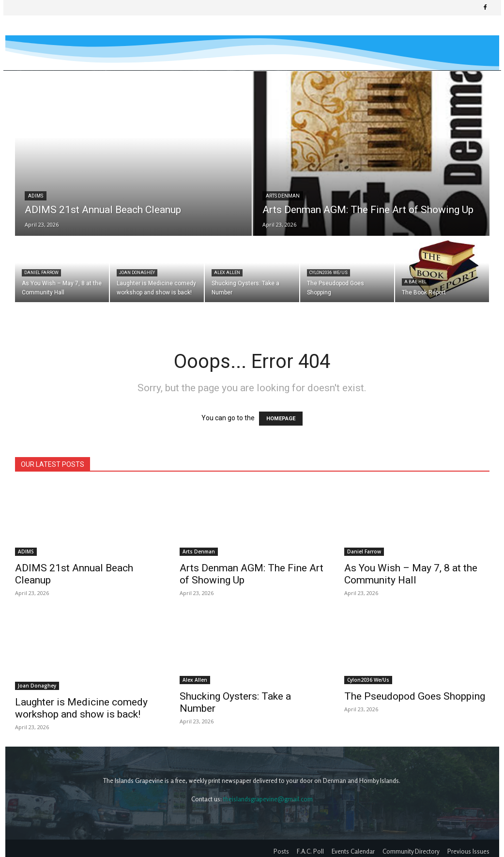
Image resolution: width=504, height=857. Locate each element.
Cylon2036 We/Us (328, 273)
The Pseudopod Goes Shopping (415, 696)
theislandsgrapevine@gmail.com (268, 799)
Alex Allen (227, 273)
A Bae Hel (415, 282)
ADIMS (36, 196)
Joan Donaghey (137, 273)
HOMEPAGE (281, 419)
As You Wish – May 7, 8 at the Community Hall (411, 574)
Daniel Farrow (41, 273)
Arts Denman (283, 196)
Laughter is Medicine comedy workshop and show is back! (81, 708)
